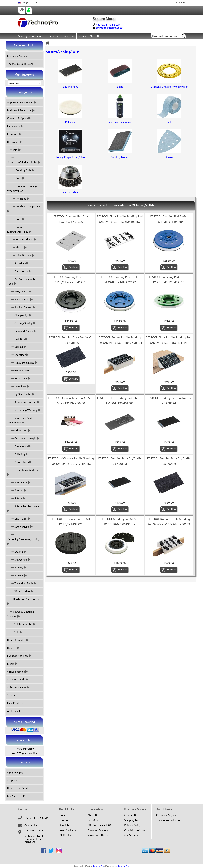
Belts (16, 178)
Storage (17, 575)
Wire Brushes (21, 255)
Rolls (16, 219)
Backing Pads (21, 170)
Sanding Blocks (22, 240)
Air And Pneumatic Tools (22, 281)
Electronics (15, 126)
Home (63, 815)
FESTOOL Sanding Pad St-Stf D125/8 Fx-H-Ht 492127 (120, 280)
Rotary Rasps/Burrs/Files (19, 229)
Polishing (18, 199)
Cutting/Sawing (21, 323)
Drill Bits (17, 339)
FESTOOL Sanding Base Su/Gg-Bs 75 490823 (120, 461)
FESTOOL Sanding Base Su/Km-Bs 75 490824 (169, 401)
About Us (95, 36)
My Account (131, 835)
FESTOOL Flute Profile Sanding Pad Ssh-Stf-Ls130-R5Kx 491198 (169, 340)
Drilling (17, 347)
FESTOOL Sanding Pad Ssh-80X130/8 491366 (71, 219)
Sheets (17, 247)
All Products (67, 835)
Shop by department (30, 36)
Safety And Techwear (24, 509)
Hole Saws (18, 386)
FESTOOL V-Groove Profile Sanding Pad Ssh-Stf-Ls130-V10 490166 (71, 461)
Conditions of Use (135, 830)
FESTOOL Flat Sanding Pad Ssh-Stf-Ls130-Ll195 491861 (120, 401)
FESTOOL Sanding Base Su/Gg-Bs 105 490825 (169, 461)
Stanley (17, 568)
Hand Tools (19, 378)
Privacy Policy (132, 825)
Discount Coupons (98, 830)
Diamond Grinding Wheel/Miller (22, 188)
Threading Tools (22, 583)
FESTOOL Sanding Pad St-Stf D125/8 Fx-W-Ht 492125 (71, 280)
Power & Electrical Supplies (21, 614)
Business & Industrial (21, 110)
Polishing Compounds (24, 209)
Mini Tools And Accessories (19, 420)
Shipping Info (132, 820)
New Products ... (17, 703)
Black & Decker (21, 307)
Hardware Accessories (23, 601)
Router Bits (19, 483)
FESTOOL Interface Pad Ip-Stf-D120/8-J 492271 (71, 522)
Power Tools (19, 462)
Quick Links (51, 36)
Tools (15, 632)
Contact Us (31, 825)
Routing (17, 490)
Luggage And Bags (19, 656)
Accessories (19, 271)
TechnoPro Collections (20, 64)
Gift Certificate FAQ (99, 825)
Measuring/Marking (24, 410)
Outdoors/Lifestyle (23, 438)
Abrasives (18, 263)
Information (68, 36)
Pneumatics (19, 446)
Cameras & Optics (19, 118)
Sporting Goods (17, 680)
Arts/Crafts (19, 292)
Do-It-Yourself (16, 796)
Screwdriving (20, 527)
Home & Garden (18, 640)
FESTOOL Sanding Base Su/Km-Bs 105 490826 (71, 340)
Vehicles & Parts (18, 687)
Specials (64, 825)
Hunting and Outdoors (20, 788)
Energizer (18, 355)
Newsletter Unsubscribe (101, 835)
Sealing (16, 552)
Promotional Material (24, 472)
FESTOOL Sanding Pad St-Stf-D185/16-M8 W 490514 (120, 522)
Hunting (13, 648)
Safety (16, 498)
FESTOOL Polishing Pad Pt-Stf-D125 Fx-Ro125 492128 (169, 280)
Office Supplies (17, 672)
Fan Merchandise (22, 363)
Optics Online (15, 773)
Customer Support (18, 56)
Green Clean (18, 371)
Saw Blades (19, 519)
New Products (68, 830)
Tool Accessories (21, 624)
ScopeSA (12, 780)
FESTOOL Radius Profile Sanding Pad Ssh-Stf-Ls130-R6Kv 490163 (169, 522)
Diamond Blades (22, 331)
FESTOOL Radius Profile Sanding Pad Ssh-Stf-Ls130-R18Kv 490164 (120, 340)
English (24, 2)
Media (12, 664)
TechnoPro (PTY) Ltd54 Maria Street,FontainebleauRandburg (34, 836)
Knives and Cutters (23, 402)
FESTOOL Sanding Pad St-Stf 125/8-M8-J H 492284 (169, 219)
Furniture (14, 134)
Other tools (19, 430)
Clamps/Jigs (19, 315)
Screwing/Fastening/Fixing (24, 539)
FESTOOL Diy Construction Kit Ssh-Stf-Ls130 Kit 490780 (71, 401)
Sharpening (19, 560)
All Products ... (16, 711)
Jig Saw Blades (21, 394)
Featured (65, 820)
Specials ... (14, 695)
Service (82, 36)
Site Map (93, 820)
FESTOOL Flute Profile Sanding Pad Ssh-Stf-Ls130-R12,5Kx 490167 (120, 219)
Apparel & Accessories (22, 102)
